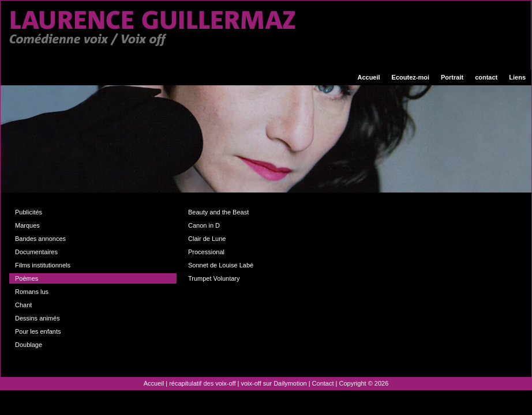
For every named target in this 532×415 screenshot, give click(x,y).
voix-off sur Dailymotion (274, 383)
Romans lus (32, 292)
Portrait (452, 77)
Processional (206, 252)
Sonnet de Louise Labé (221, 265)
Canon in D (204, 225)
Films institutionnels (43, 265)
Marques (27, 225)
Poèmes (27, 278)
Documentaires (36, 252)
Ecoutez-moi (411, 77)
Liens (517, 77)
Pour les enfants (38, 331)
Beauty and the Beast (218, 212)
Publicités (29, 212)
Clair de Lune (207, 239)
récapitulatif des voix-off (202, 383)
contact (486, 77)
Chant (23, 305)
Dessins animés (38, 318)
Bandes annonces (40, 239)
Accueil (368, 77)
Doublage (29, 345)
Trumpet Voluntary (214, 278)
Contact (323, 383)
